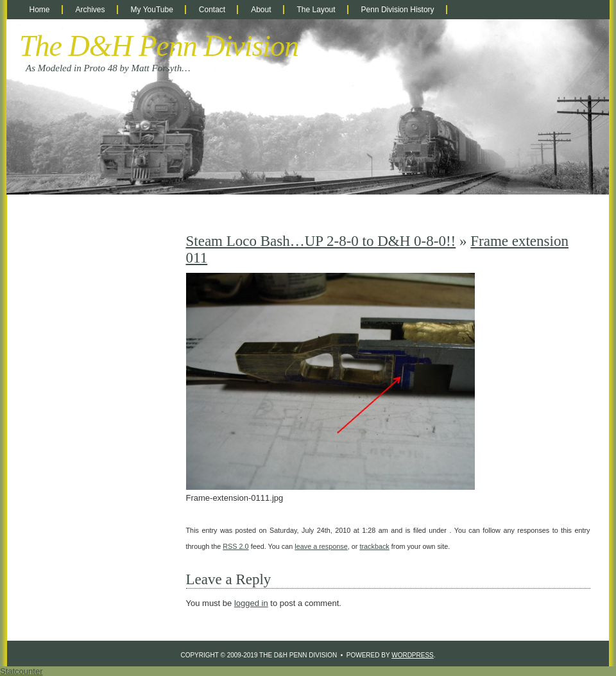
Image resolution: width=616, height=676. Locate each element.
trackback (374, 546)
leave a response (321, 546)
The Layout (316, 10)
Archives (90, 10)
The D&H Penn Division (159, 46)
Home (40, 10)
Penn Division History (398, 10)
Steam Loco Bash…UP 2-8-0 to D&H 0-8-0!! (321, 241)
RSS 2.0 (235, 546)
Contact (212, 10)
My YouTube (152, 10)
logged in (251, 603)
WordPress (413, 655)
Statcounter (21, 671)
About (261, 10)
